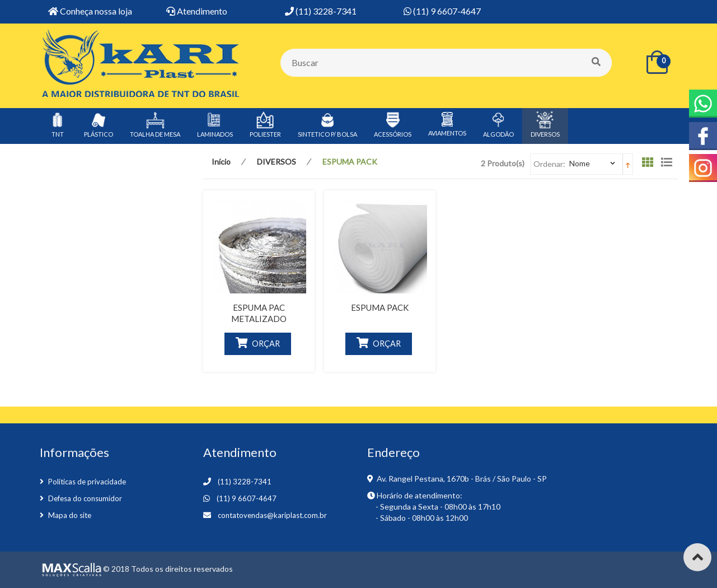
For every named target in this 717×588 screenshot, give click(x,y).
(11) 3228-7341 (245, 482)
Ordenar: (549, 164)
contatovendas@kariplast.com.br (272, 515)
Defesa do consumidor (85, 498)
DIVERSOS (277, 162)
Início (221, 162)
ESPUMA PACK (380, 307)
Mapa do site (70, 515)
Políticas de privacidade (87, 482)
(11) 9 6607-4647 (247, 498)
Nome (580, 163)
